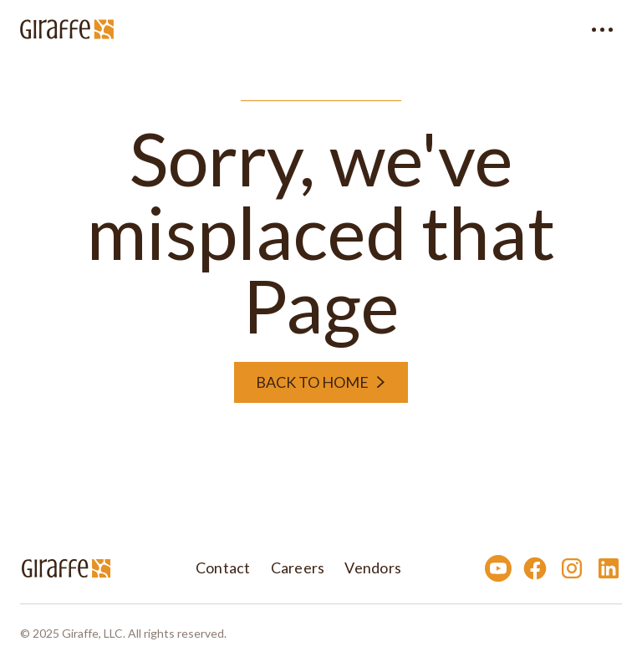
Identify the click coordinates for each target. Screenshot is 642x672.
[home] (67, 29)
